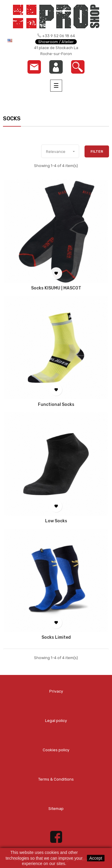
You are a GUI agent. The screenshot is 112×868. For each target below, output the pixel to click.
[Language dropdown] (14, 40)
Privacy (56, 691)
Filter (97, 151)
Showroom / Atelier (56, 42)
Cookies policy (56, 750)
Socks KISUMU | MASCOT (56, 288)
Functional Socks (56, 405)
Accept (96, 858)
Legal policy (56, 721)
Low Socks (56, 521)
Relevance (62, 151)
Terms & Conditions (56, 779)
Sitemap (56, 809)
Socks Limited (56, 638)
